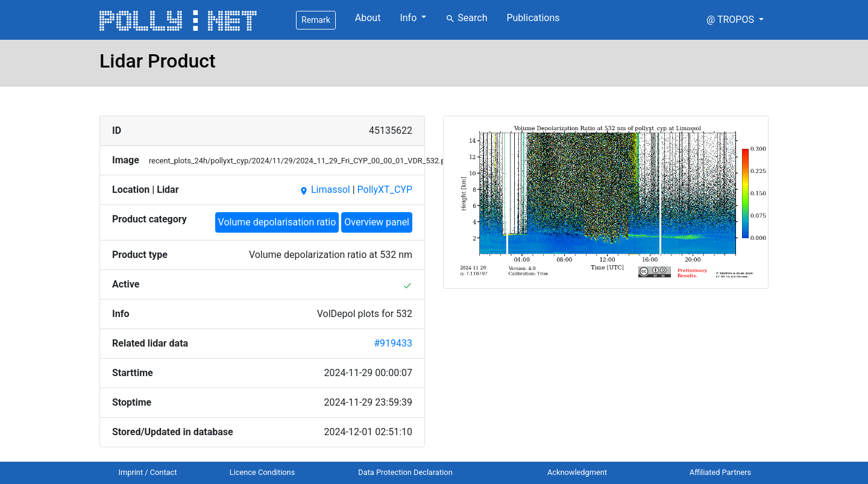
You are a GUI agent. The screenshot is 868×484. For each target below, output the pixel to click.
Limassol (325, 190)
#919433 (393, 343)
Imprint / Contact (148, 472)
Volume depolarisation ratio (277, 222)
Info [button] (409, 18)
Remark (316, 20)
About (368, 18)
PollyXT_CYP (385, 190)
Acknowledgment (577, 472)
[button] (735, 20)
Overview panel (377, 222)
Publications (533, 18)
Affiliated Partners (720, 472)
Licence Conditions (263, 472)
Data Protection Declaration (405, 472)
